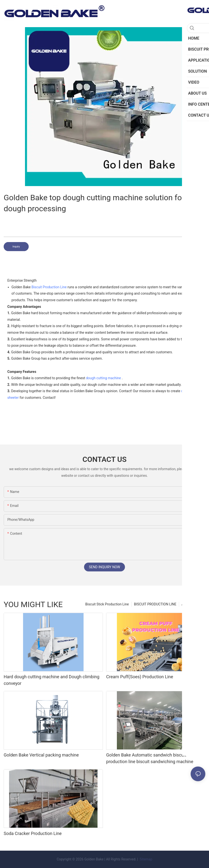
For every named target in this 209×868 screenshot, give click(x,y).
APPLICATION (192, 604)
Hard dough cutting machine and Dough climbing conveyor (52, 680)
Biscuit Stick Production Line (107, 604)
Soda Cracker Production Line (33, 833)
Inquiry (16, 247)
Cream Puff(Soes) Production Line (140, 677)
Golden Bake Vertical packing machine (41, 755)
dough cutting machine (104, 378)
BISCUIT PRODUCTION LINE (155, 604)
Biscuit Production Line (49, 287)
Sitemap (146, 859)
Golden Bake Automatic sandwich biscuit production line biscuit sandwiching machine (150, 758)
